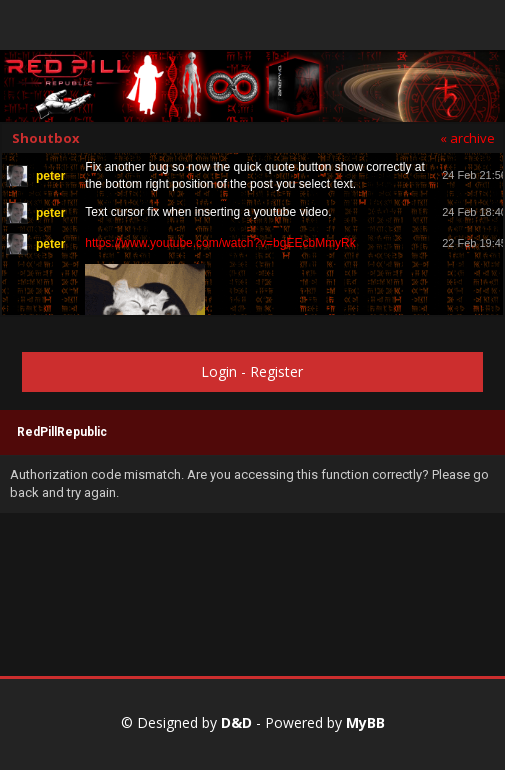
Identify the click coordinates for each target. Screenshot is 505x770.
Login (219, 371)
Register (276, 371)
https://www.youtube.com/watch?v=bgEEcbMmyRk (220, 243)
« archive (467, 138)
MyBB (365, 722)
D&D (236, 722)
